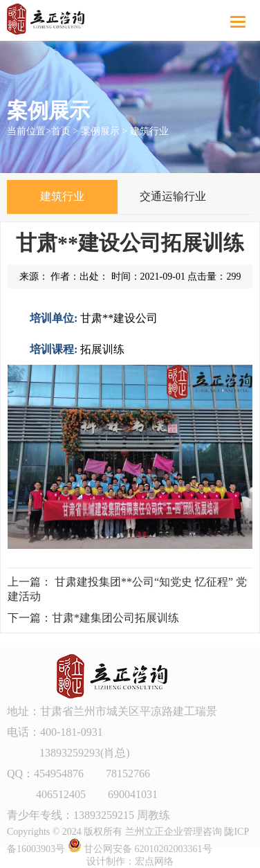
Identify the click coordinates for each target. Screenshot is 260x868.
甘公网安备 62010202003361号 (140, 849)
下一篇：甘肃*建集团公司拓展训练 (93, 618)
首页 (61, 131)
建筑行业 (149, 131)
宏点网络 (154, 861)
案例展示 (100, 131)
